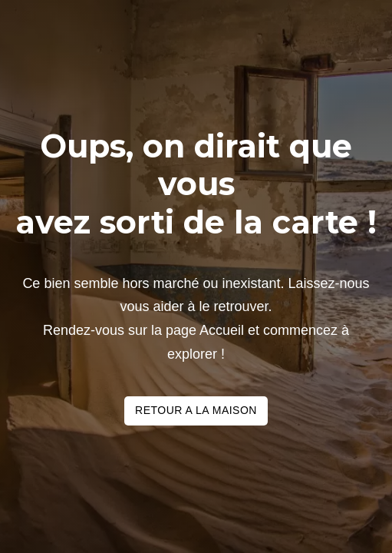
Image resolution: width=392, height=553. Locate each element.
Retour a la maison (196, 410)
